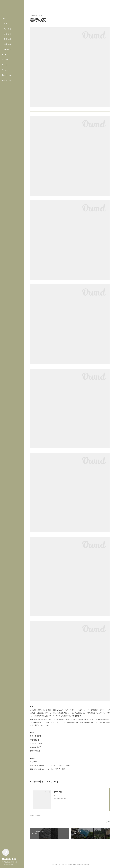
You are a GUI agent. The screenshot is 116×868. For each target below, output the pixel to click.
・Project (7, 49)
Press (5, 65)
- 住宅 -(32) (39, 815)
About (5, 60)
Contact (6, 70)
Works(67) (33, 815)
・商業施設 (7, 44)
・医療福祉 (7, 34)
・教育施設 (7, 39)
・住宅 (5, 24)
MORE (5, 75)
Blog (4, 54)
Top (4, 18)
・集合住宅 (7, 29)
